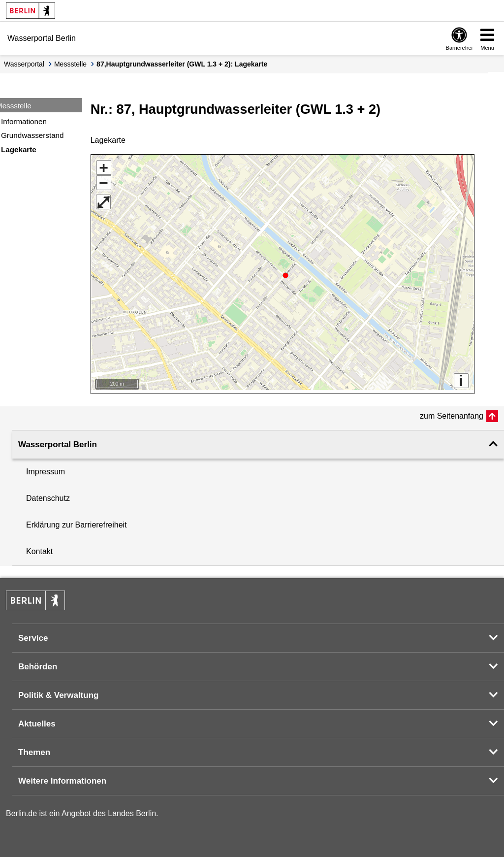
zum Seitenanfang (452, 412)
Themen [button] (34, 749)
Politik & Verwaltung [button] (58, 692)
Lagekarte (19, 149)
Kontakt (39, 548)
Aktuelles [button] (37, 720)
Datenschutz (48, 495)
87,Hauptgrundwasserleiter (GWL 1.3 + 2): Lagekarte (182, 64)
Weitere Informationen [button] (62, 777)
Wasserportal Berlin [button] (58, 441)
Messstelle (70, 64)
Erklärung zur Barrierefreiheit (77, 521)
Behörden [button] (38, 663)
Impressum (46, 468)
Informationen (24, 121)
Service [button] (33, 635)
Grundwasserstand (32, 135)
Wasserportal (24, 64)
